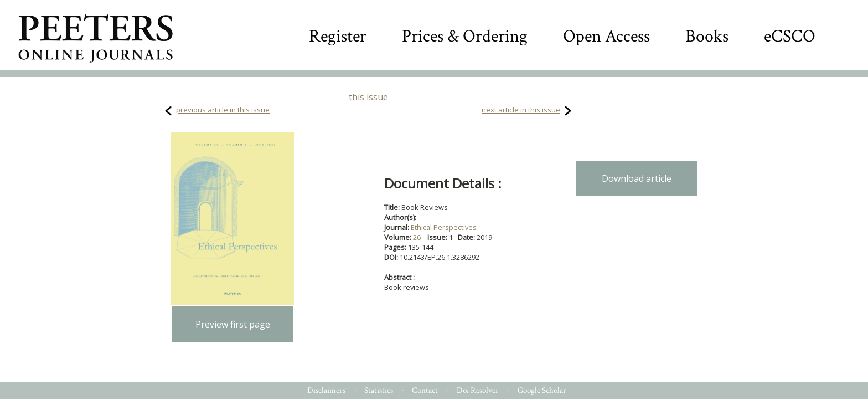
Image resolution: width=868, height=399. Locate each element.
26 (417, 237)
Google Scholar (542, 390)
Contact (425, 390)
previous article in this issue (223, 110)
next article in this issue (521, 110)
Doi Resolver (478, 390)
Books (707, 36)
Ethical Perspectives (444, 227)
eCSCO (790, 36)
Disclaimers (326, 390)
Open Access (606, 36)
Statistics (379, 390)
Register (338, 36)
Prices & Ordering (465, 36)
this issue (368, 97)
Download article (637, 178)
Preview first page (233, 324)
